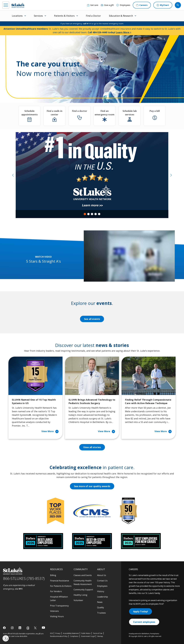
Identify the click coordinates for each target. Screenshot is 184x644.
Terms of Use (98, 633)
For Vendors (56, 591)
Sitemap (100, 636)
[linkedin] (20, 628)
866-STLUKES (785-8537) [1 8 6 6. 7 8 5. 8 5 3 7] (24, 578)
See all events (92, 319)
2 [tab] (88, 214)
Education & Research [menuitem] (121, 16)
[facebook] (5, 628)
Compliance (74, 636)
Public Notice (86, 633)
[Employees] (123, 5)
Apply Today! (140, 611)
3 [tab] (92, 214)
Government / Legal (88, 636)
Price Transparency (59, 606)
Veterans (54, 611)
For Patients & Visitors (61, 586)
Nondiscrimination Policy (59, 636)
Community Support (83, 590)
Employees (102, 586)
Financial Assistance (60, 581)
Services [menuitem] (38, 16)
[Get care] (93, 5)
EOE (51, 633)
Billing (53, 575)
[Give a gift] (107, 5)
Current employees (144, 622)
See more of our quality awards (92, 486)
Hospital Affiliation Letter (59, 599)
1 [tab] (85, 214)
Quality (100, 607)
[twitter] (36, 628)
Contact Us (102, 581)
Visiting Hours (57, 616)
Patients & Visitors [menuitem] (64, 16)
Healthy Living (80, 595)
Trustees (101, 613)
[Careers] (142, 5)
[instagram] (12, 628)
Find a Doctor (93, 16)
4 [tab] (96, 214)
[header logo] (18, 5)
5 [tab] (99, 214)
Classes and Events (83, 575)
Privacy (58, 633)
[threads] (28, 628)
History (101, 591)
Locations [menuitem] (17, 16)
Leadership (102, 597)
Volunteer (78, 600)
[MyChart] (163, 5)
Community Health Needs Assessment (83, 582)
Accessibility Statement (71, 633)
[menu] (6, 5)
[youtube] (43, 628)
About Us (102, 575)
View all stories (92, 447)
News (100, 602)
